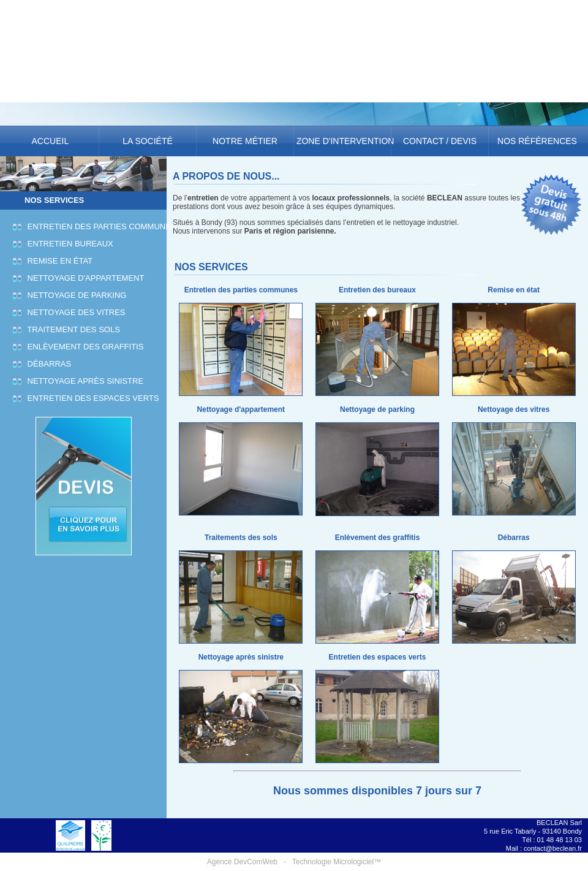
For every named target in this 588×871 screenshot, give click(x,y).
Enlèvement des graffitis (84, 347)
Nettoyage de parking (75, 295)
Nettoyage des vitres (75, 312)
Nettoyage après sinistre (84, 381)
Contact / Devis (440, 141)
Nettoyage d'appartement (84, 278)
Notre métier (245, 141)
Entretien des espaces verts (91, 398)
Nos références (537, 141)
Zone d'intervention (342, 141)
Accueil (50, 141)
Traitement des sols (72, 329)
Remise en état (58, 261)
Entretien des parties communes (100, 226)
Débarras (47, 364)
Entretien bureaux (69, 244)
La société (147, 141)
